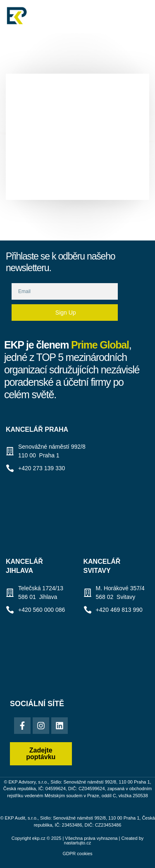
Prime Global (100, 345)
